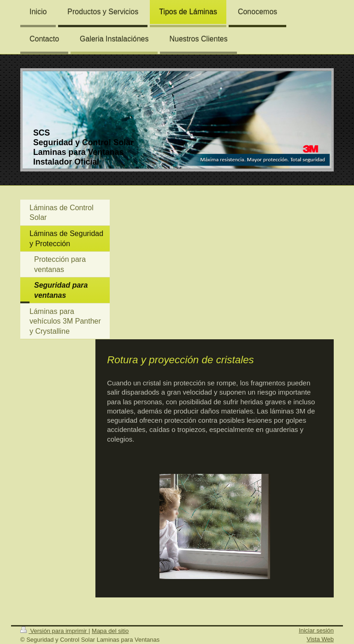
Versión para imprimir (54, 631)
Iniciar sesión (316, 630)
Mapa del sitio (110, 631)
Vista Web (320, 639)
